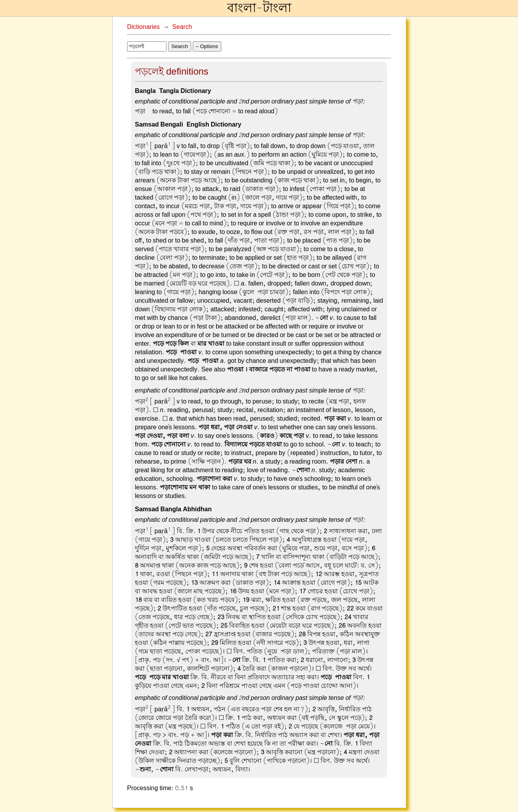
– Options (207, 46)
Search (182, 27)
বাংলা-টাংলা (259, 8)
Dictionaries (143, 27)
